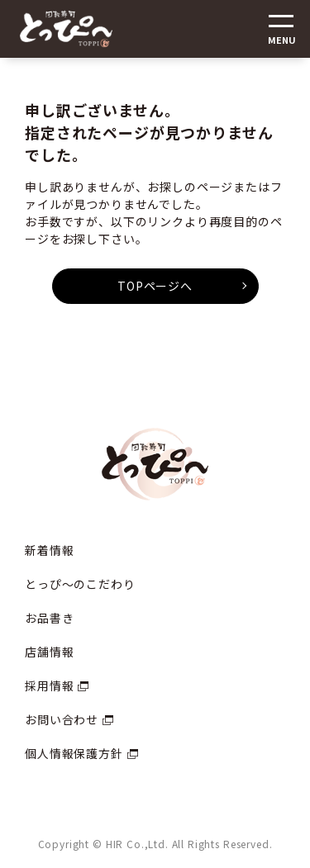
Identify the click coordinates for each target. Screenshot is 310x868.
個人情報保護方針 (74, 753)
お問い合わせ (62, 719)
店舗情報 (49, 652)
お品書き (49, 618)
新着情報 (49, 550)
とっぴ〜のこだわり (80, 584)
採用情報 (49, 685)
